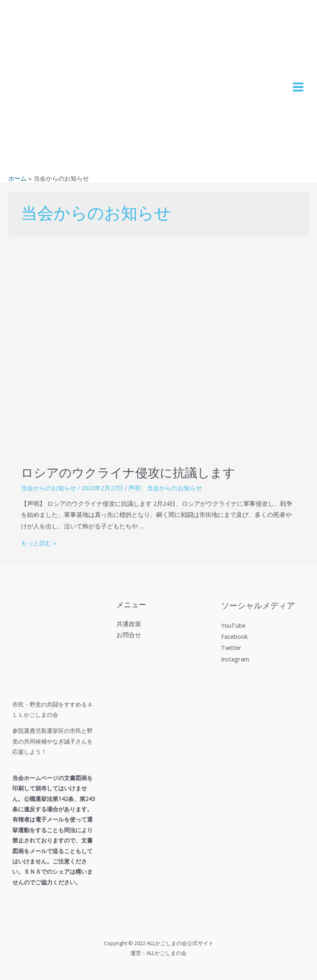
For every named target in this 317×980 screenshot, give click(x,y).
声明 (135, 488)
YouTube (233, 625)
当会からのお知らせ (49, 488)
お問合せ (129, 635)
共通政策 (129, 624)
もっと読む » (39, 543)
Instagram (235, 659)
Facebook (234, 636)
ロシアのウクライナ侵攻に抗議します (128, 473)
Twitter (231, 647)
